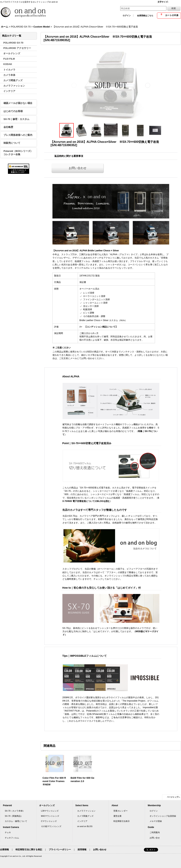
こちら (115, 717)
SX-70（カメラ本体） (15, 811)
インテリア (82, 821)
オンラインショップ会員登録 (163, 816)
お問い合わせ (78, 168)
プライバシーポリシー (60, 850)
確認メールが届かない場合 (18, 103)
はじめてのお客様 (13, 111)
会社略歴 (8, 127)
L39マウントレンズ (50, 811)
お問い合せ (155, 838)
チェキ (8, 832)
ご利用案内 (155, 832)
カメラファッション (86, 811)
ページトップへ (173, 797)
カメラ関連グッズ (85, 816)
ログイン (127, 15)
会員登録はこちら (145, 15)
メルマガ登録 (156, 821)
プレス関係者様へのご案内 (18, 135)
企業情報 (4, 850)
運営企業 (117, 816)
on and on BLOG (85, 826)
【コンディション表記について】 (101, 327)
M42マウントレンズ (50, 816)
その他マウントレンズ (51, 826)
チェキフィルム (12, 838)
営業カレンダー (121, 811)
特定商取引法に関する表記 (29, 850)
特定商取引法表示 (122, 821)
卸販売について (12, 143)
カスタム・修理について (16, 821)
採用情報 (82, 850)
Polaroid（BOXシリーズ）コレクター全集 (18, 153)
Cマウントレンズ (49, 821)
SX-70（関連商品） (14, 816)
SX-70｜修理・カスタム (16, 119)
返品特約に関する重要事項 (69, 156)
